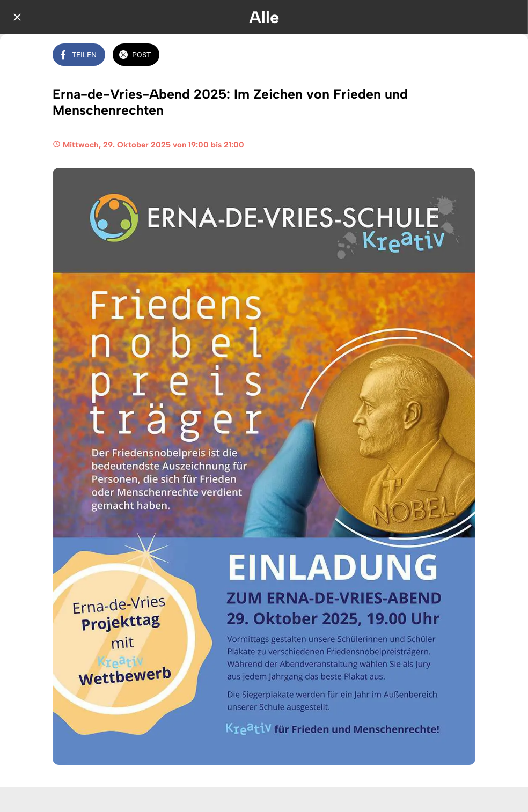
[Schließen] (17, 17)
